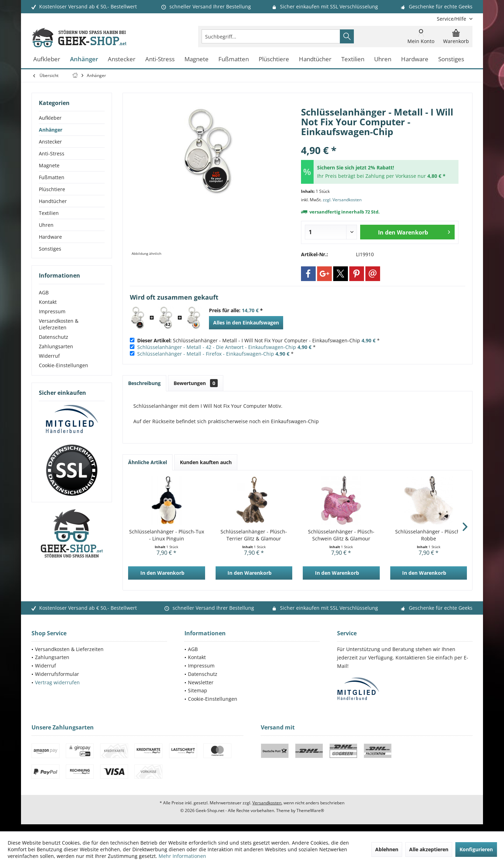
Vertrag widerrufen (57, 682)
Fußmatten (52, 177)
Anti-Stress (52, 153)
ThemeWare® (310, 810)
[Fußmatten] (234, 59)
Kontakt (48, 302)
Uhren (46, 225)
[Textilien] (353, 59)
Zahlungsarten (56, 346)
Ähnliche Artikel (148, 462)
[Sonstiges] (451, 59)
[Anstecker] (122, 59)
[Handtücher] (315, 59)
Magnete (49, 165)
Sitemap (198, 690)
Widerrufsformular (57, 674)
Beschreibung (144, 383)
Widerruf (49, 356)
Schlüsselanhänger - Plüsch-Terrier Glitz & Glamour (254, 535)
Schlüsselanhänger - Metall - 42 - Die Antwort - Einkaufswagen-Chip (217, 347)
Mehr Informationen (182, 856)
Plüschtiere (52, 189)
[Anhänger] (84, 59)
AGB (44, 292)
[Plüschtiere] (274, 59)
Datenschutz (54, 337)
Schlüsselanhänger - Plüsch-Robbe (428, 535)
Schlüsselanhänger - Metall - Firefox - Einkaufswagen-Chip (206, 354)
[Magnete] (197, 59)
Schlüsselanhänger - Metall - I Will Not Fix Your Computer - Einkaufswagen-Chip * (258, 340)
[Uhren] (383, 59)
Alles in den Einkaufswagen (246, 323)
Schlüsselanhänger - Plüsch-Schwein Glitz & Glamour (341, 535)
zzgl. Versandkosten (342, 200)
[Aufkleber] (47, 59)
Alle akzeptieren (429, 849)
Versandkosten (267, 803)
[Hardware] (415, 59)
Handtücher (53, 201)
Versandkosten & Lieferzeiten (59, 324)
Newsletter (201, 682)
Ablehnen (387, 849)
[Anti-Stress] (160, 59)
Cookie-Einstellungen (64, 365)
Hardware (50, 237)
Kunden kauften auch (206, 462)
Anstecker (50, 142)
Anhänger (51, 130)
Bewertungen (196, 383)
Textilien (49, 213)
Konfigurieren (476, 849)
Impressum (52, 311)
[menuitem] (452, 19)
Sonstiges (50, 249)
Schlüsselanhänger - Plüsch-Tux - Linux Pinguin (167, 535)
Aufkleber (50, 118)
